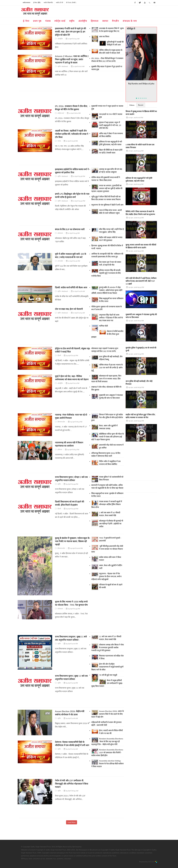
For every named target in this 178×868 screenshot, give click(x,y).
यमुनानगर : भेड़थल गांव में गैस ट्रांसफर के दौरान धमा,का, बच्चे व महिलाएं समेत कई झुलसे (106, 576)
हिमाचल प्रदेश (61, 422)
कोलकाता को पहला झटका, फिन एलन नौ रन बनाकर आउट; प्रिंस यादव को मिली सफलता (106, 379)
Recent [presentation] (141, 105)
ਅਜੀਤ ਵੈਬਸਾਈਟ (48, 3)
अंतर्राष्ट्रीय (60, 39)
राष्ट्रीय (59, 484)
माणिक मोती (103, 326)
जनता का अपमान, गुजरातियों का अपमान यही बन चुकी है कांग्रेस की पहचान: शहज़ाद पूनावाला (107, 188)
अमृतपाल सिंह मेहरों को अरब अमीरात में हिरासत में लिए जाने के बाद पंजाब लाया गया (111, 318)
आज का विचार (104, 36)
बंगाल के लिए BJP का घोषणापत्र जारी (70, 229)
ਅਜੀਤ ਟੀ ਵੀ (60, 3)
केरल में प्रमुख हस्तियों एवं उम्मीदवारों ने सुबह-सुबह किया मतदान (107, 683)
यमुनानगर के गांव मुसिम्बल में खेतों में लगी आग (107, 205)
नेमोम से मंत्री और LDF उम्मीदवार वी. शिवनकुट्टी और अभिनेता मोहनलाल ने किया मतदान (72, 784)
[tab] (132, 105)
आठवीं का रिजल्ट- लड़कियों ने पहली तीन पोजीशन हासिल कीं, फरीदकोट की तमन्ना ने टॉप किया (72, 134)
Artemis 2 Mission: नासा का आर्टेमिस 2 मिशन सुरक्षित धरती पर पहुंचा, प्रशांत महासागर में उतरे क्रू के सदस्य (72, 59)
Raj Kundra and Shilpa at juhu (141, 84)
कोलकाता (60, 233)
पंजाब (59, 141)
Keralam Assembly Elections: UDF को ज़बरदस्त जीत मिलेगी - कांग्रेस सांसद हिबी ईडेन (107, 752)
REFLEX (152, 862)
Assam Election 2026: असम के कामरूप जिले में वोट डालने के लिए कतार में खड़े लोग (107, 714)
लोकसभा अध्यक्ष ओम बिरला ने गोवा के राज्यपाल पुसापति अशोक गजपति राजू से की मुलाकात (107, 647)
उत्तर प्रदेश (60, 261)
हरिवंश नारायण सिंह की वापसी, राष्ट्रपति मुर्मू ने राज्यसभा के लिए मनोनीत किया (106, 273)
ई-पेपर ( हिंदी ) (37, 3)
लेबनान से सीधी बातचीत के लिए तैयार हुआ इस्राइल (107, 334)
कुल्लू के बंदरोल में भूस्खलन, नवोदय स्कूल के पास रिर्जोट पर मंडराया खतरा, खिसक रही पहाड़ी (72, 541)
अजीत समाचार (26, 3)
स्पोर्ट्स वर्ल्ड (61, 113)
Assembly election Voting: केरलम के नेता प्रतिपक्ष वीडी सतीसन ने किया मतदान (107, 764)
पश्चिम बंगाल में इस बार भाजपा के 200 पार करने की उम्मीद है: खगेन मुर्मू (107, 368)
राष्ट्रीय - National (63, 66)
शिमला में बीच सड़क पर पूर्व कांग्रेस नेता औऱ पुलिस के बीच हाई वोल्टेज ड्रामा (107, 417)
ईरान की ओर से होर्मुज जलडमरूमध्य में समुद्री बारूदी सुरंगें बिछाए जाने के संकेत (107, 667)
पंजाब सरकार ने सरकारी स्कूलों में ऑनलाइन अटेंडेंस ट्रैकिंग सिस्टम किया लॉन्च (107, 504)
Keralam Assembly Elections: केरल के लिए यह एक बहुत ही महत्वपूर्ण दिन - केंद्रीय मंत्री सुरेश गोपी (107, 741)
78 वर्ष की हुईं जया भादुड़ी (108, 675)
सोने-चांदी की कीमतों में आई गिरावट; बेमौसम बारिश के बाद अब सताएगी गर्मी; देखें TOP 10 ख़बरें (141, 281)
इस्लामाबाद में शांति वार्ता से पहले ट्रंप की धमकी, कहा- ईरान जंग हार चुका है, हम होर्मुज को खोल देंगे (70, 32)
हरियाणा (60, 450)
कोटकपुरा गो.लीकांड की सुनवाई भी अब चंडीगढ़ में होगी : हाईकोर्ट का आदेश (111, 524)
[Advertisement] (63, 99)
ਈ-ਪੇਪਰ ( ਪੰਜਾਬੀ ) (71, 3)
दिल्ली (59, 356)
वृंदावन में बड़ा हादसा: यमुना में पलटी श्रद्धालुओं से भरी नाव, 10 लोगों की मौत (110, 125)
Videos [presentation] (132, 105)
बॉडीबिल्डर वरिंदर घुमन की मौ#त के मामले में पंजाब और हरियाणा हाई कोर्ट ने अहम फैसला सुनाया (108, 437)
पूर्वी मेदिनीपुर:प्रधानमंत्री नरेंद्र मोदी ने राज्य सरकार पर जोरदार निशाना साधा (107, 549)
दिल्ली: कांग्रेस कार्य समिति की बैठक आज (71, 287)
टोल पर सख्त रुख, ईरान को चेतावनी (69, 309)
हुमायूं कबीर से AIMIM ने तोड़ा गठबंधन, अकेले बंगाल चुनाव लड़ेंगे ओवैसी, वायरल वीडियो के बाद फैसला (107, 290)
